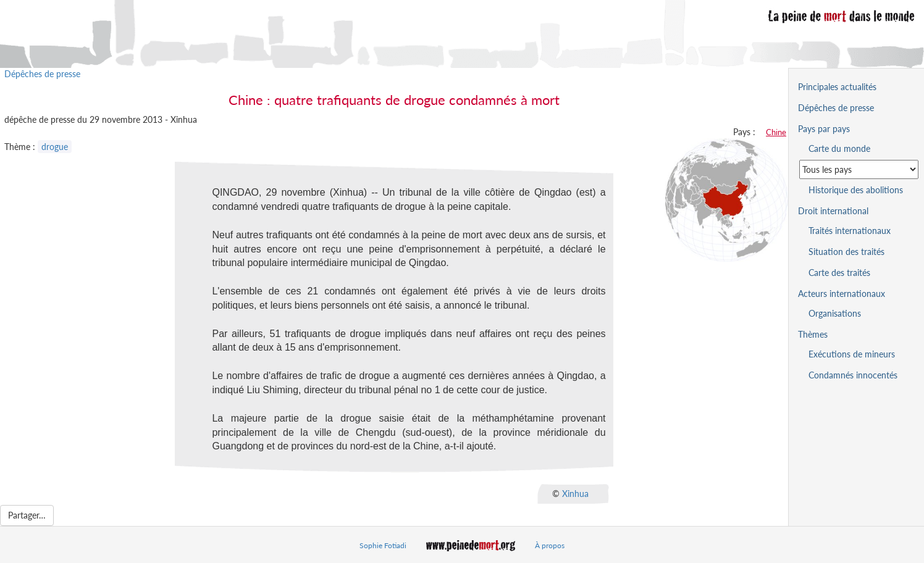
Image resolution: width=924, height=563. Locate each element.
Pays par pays (824, 129)
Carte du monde (839, 148)
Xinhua (575, 494)
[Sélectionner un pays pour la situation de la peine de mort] (859, 169)
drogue (55, 147)
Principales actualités (837, 87)
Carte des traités (839, 273)
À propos (550, 545)
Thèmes (813, 334)
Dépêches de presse (42, 74)
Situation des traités (846, 252)
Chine (776, 132)
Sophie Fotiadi (383, 545)
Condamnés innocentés (853, 375)
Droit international (833, 211)
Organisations (835, 313)
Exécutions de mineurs (852, 354)
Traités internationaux (850, 231)
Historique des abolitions (856, 190)
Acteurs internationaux (842, 294)
